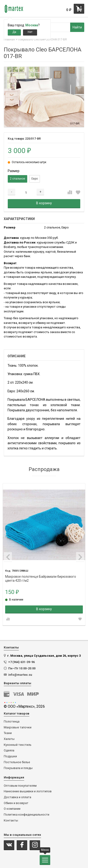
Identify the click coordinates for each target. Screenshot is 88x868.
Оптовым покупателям (20, 786)
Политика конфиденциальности (27, 815)
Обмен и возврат (16, 803)
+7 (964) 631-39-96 (21, 662)
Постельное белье (17, 762)
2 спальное (17, 179)
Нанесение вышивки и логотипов (28, 791)
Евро (35, 179)
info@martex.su (20, 675)
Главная (9, 39)
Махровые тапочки (18, 727)
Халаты (9, 739)
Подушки (10, 756)
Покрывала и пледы (18, 768)
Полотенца (12, 722)
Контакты (11, 821)
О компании (12, 809)
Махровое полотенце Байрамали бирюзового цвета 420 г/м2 (41, 577)
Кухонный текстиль (18, 745)
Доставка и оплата (17, 797)
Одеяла (9, 750)
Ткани (8, 733)
